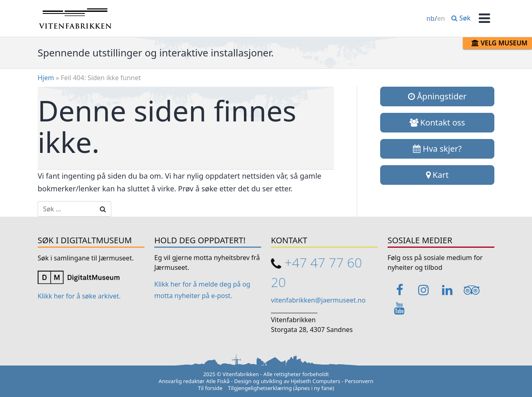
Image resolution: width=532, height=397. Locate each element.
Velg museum (499, 43)
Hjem (46, 78)
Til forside (210, 388)
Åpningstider (437, 96)
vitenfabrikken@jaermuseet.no (318, 300)
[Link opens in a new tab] (79, 276)
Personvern (359, 381)
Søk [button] (461, 18)
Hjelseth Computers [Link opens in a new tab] (315, 381)
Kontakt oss (437, 122)
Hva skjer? (437, 149)
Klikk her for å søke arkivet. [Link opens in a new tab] (79, 296)
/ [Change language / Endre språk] (436, 18)
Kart (437, 175)
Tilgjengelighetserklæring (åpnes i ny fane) (281, 388)
